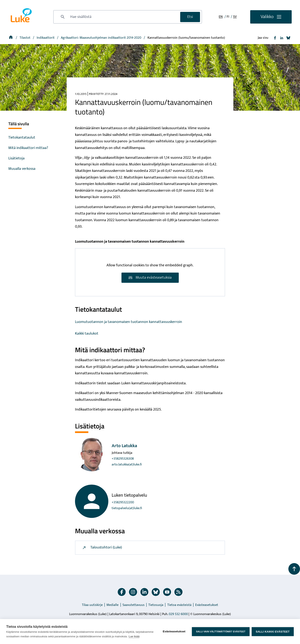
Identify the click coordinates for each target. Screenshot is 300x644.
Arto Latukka (124, 446)
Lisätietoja (16, 158)
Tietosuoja (156, 605)
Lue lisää (134, 636)
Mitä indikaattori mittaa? (28, 148)
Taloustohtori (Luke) (102, 547)
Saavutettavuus (134, 605)
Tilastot (25, 38)
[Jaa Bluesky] (288, 38)
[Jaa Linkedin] (282, 38)
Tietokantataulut (22, 138)
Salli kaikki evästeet (273, 632)
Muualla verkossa (22, 169)
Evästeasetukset (207, 605)
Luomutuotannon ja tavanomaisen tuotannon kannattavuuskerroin (129, 322)
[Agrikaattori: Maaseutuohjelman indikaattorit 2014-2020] (101, 38)
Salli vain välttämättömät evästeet (221, 632)
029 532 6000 (178, 614)
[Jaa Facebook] (275, 38)
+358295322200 (123, 502)
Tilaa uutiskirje (92, 605)
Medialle (112, 605)
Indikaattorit (46, 38)
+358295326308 (123, 459)
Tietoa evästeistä (179, 605)
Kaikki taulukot (87, 334)
